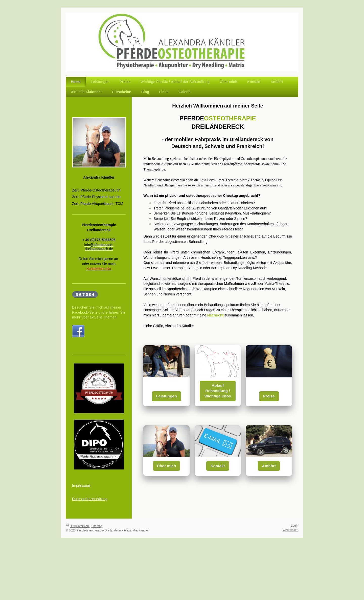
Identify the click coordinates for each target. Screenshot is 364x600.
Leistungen (166, 396)
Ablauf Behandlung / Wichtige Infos (218, 391)
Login (295, 526)
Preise (269, 396)
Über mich (166, 466)
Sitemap (97, 526)
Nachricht (215, 315)
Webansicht (290, 530)
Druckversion (78, 526)
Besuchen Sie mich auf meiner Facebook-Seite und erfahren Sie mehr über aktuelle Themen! (99, 312)
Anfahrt (269, 466)
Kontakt (218, 466)
